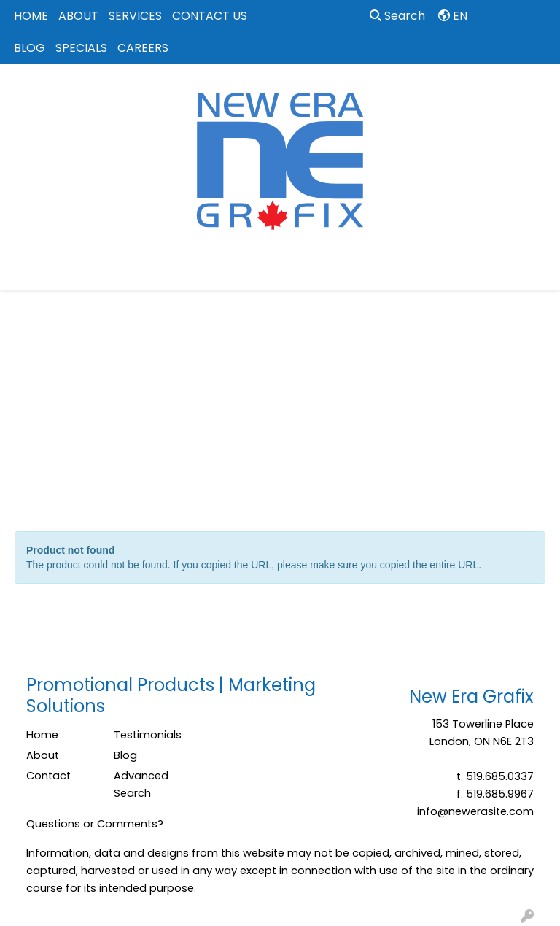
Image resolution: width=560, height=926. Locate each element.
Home (42, 735)
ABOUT (78, 16)
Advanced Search (141, 784)
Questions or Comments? (95, 824)
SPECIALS (81, 48)
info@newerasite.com (475, 811)
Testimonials (148, 735)
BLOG (30, 48)
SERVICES (135, 16)
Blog (125, 755)
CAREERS (143, 48)
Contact (48, 776)
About (43, 755)
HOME (31, 16)
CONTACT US (210, 16)
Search (397, 16)
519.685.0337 (500, 776)
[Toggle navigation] (23, 274)
